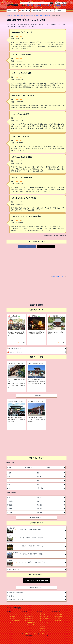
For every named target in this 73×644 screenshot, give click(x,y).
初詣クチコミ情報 (48, 11)
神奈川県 (30, 467)
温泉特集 (43, 630)
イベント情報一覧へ (36, 396)
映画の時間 (58, 614)
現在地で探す (60, 3)
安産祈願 (39, 513)
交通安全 (39, 505)
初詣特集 (43, 628)
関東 (29, 5)
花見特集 (43, 614)
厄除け (39, 497)
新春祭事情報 (36, 11)
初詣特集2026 (12, 5)
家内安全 (10, 513)
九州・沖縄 (63, 5)
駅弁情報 (58, 618)
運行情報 (13, 618)
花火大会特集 (44, 616)
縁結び (39, 501)
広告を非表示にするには (59, 276)
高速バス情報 (29, 620)
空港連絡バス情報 (30, 622)
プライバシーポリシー (46, 634)
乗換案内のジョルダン (31, 634)
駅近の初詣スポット (36, 518)
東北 (40, 5)
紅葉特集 (43, 626)
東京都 (9, 467)
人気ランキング (24, 11)
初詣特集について (60, 11)
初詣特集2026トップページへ (16, 600)
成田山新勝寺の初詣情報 (43, 16)
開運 (9, 497)
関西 (32, 5)
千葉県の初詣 (29, 16)
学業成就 (10, 501)
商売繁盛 (10, 505)
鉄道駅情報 (28, 614)
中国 (54, 5)
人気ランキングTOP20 (15, 348)
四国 (57, 5)
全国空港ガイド (30, 624)
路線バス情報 (29, 618)
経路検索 (13, 616)
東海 (51, 5)
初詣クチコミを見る (13, 570)
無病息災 (39, 509)
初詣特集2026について (36, 588)
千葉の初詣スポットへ (14, 596)
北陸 (48, 5)
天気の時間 (58, 616)
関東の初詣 (20, 16)
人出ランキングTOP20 (15, 352)
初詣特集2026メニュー (12, 11)
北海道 (36, 5)
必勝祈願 (10, 509)
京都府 (49, 467)
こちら (17, 27)
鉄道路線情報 (29, 616)
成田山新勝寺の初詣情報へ (15, 592)
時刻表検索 (13, 614)
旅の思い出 (58, 620)
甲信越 (44, 5)
